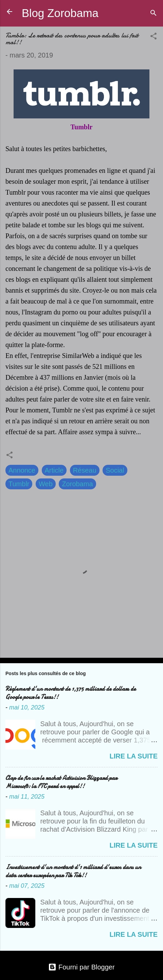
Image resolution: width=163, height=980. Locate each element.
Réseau (85, 470)
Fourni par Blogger (81, 967)
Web (46, 484)
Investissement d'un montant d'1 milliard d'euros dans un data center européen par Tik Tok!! (73, 871)
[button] (153, 37)
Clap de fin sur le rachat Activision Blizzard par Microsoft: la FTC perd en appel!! (61, 782)
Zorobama (77, 484)
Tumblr (19, 484)
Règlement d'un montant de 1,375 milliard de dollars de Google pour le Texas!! (71, 693)
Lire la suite (134, 756)
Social (115, 470)
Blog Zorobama (60, 13)
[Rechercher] (153, 14)
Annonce (22, 470)
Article (54, 470)
